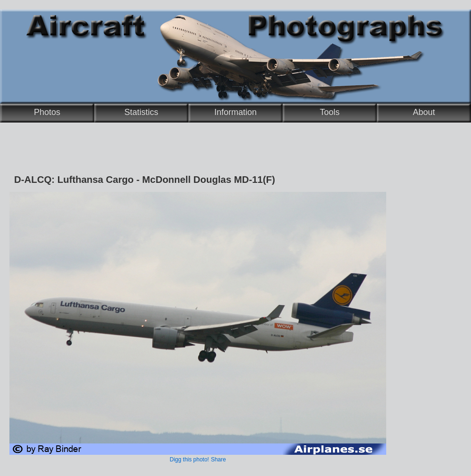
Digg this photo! (189, 460)
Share (219, 460)
